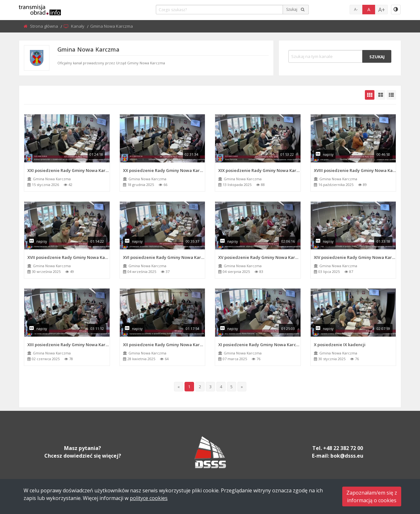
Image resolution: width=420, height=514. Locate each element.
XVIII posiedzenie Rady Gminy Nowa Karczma (355, 170)
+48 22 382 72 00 (343, 448)
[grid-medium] (380, 95)
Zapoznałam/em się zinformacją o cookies (372, 496)
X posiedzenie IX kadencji (340, 345)
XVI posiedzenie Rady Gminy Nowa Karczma (164, 257)
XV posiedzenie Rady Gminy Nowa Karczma (259, 257)
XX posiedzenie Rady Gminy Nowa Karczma (164, 170)
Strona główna (44, 26)
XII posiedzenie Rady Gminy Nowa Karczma (164, 345)
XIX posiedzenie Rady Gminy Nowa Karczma (259, 170)
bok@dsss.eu (347, 456)
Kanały (78, 26)
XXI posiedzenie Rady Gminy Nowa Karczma (69, 170)
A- (356, 9)
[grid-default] (370, 95)
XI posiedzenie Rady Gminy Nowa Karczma (259, 345)
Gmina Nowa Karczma (52, 179)
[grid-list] (391, 95)
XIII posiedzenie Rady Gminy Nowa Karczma (69, 345)
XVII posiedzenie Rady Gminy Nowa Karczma (69, 257)
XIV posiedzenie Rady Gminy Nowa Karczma (355, 257)
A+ (382, 10)
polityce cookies (149, 498)
